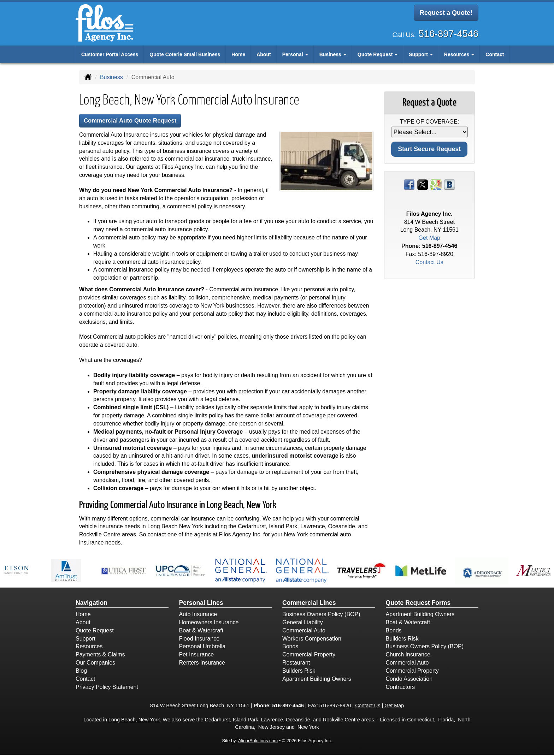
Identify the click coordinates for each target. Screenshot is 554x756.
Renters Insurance (202, 664)
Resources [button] (459, 54)
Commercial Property (309, 656)
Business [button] (333, 54)
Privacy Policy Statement (107, 688)
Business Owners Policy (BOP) (321, 616)
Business (111, 77)
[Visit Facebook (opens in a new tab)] (409, 184)
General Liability (303, 623)
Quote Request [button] (378, 54)
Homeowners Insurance (209, 623)
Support (86, 640)
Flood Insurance (199, 640)
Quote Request (95, 632)
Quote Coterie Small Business (185, 54)
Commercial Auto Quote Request (137, 121)
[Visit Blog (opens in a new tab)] (449, 184)
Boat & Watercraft (201, 632)
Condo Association (409, 680)
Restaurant (296, 664)
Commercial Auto (304, 632)
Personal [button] (295, 54)
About (264, 54)
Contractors (400, 688)
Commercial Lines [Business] (309, 604)
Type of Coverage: (429, 122)
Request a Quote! (446, 13)
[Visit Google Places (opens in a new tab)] (436, 184)
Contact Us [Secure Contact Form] (429, 262)
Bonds (290, 648)
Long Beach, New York (134, 721)
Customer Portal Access (110, 54)
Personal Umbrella (202, 648)
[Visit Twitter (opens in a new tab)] (423, 184)
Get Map (429, 238)
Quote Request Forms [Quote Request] (418, 604)
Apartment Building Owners (317, 680)
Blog (81, 672)
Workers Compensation (312, 640)
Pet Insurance (197, 656)
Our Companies (95, 664)
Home (238, 54)
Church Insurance (408, 656)
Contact (495, 54)
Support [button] (421, 54)
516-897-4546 (449, 32)
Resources (89, 648)
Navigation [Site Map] (92, 604)
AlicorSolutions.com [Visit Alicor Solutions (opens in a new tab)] (258, 742)
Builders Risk (299, 672)
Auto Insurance (198, 616)
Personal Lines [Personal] (201, 604)
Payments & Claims (100, 656)
